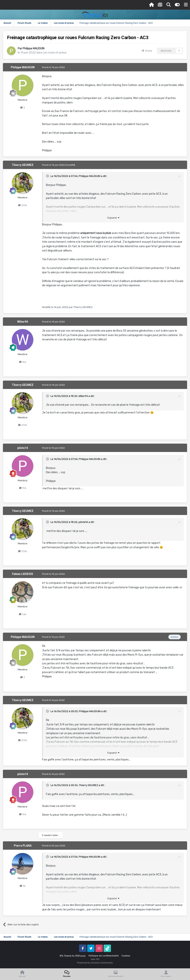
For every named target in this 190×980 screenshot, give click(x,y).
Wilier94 (23, 322)
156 (23, 362)
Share (147, 51)
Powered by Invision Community (95, 963)
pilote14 (23, 448)
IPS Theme (66, 956)
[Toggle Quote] (48, 176)
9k (23, 886)
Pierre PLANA (23, 846)
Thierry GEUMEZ (23, 165)
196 (23, 488)
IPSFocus (80, 956)
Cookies (126, 956)
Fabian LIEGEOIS (23, 574)
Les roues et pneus (55, 53)
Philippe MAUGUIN (33, 49)
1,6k (23, 614)
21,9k (23, 205)
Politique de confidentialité (104, 956)
